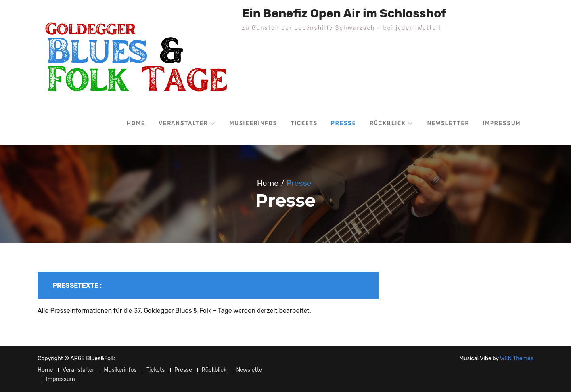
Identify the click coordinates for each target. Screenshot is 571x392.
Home (136, 123)
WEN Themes (517, 359)
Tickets (304, 123)
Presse (344, 123)
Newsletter (448, 123)
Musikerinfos (253, 123)
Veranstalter (183, 123)
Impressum (502, 123)
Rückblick (388, 123)
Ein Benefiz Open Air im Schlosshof (344, 13)
